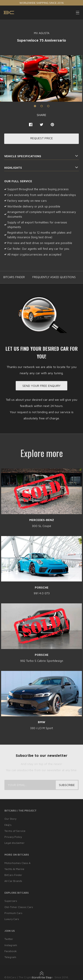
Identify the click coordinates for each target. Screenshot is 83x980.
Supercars (11, 901)
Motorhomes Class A (17, 863)
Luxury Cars (12, 919)
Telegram (10, 957)
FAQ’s (8, 825)
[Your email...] (41, 785)
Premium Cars (13, 913)
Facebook (11, 951)
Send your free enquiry (41, 386)
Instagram (11, 945)
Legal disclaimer (14, 843)
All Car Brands (13, 881)
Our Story (10, 819)
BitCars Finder (13, 875)
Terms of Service (15, 831)
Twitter (9, 939)
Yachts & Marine (14, 869)
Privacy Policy (13, 837)
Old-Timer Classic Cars (19, 907)
